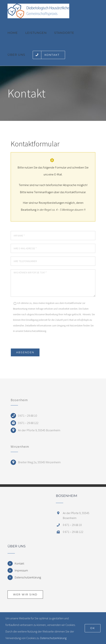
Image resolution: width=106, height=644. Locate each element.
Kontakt (19, 563)
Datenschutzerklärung (28, 577)
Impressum (21, 570)
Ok (93, 628)
